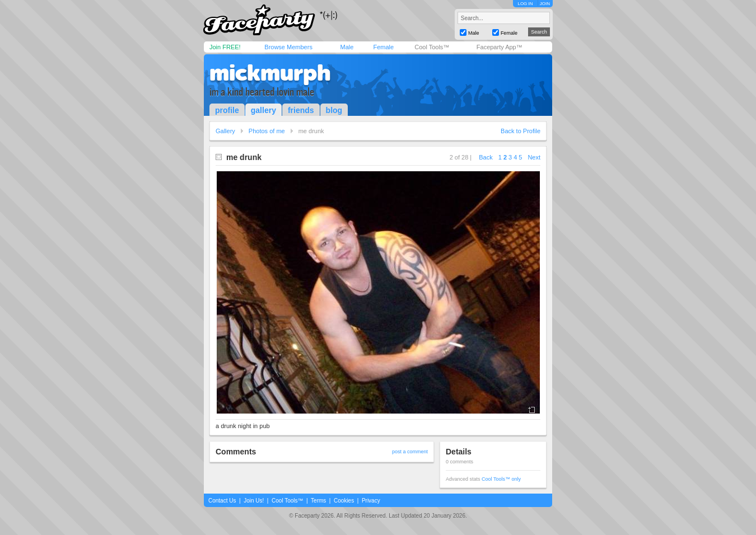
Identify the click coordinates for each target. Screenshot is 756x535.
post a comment (410, 452)
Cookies (344, 501)
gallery (263, 110)
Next (534, 157)
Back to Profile (521, 131)
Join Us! (254, 501)
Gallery (225, 131)
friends (301, 110)
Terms (318, 501)
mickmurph (270, 73)
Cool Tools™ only (501, 479)
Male (347, 47)
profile (227, 110)
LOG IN (525, 4)
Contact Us (222, 501)
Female (383, 47)
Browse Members (288, 47)
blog (334, 110)
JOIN (545, 4)
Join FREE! (225, 47)
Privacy (371, 501)
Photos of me (267, 131)
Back (486, 157)
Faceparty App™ (500, 47)
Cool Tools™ (432, 47)
